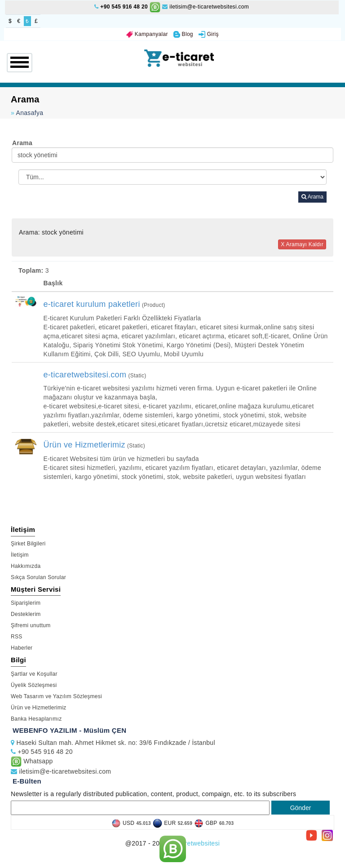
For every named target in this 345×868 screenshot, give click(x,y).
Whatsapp (32, 761)
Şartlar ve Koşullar (34, 674)
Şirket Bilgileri (28, 544)
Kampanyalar (147, 34)
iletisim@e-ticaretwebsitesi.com (206, 7)
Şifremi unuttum (31, 625)
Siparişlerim (26, 603)
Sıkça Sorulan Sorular (38, 577)
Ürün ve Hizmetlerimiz (39, 708)
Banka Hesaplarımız (36, 719)
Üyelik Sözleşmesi (34, 685)
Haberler (22, 648)
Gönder (301, 808)
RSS (17, 637)
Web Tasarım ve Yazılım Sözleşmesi (56, 696)
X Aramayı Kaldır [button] (302, 244)
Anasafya (30, 113)
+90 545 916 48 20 (124, 7)
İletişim (20, 555)
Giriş (209, 34)
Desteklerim (26, 614)
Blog (183, 34)
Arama (312, 197)
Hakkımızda (26, 566)
